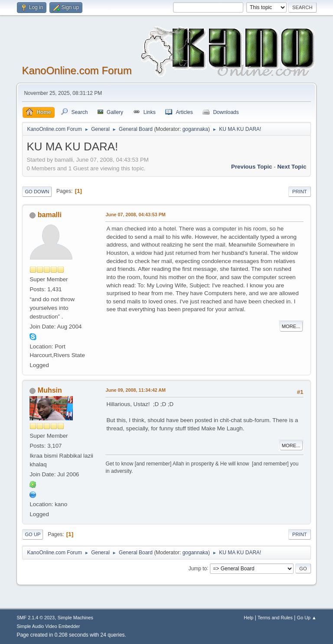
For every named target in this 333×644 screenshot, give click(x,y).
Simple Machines (75, 618)
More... (291, 326)
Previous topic (252, 167)
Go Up (33, 534)
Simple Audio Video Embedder (48, 626)
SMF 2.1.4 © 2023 (36, 618)
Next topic (292, 167)
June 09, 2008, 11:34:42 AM (135, 390)
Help (248, 618)
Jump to (198, 568)
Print (300, 192)
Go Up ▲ (307, 618)
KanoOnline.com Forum (77, 70)
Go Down (37, 192)
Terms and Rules (275, 618)
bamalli (50, 215)
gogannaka (195, 129)
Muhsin (50, 390)
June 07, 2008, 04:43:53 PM (135, 215)
